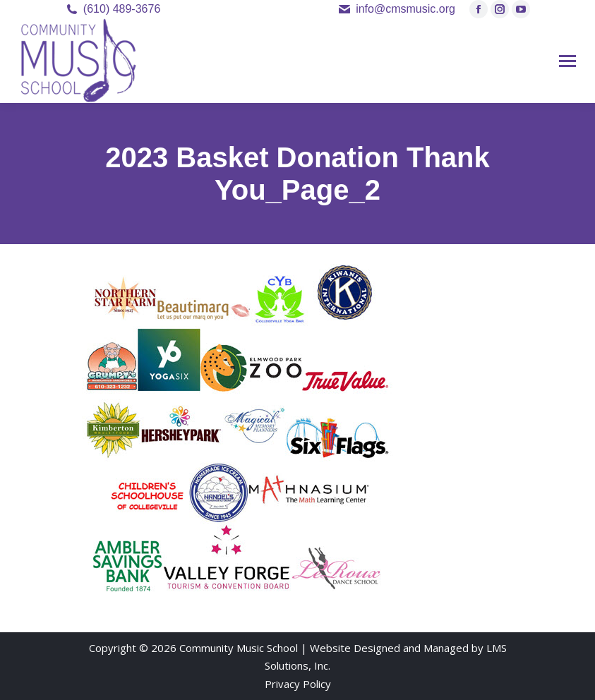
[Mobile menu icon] (567, 61)
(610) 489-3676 (122, 9)
